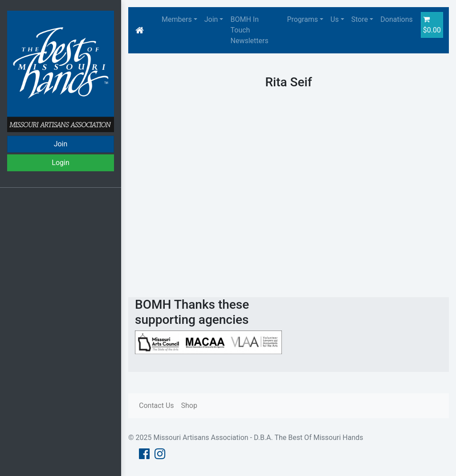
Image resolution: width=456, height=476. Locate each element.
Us (335, 19)
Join (61, 144)
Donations (397, 19)
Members (177, 19)
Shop (189, 405)
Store (360, 19)
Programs (302, 19)
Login (60, 163)
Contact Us (157, 405)
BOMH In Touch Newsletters (249, 30)
